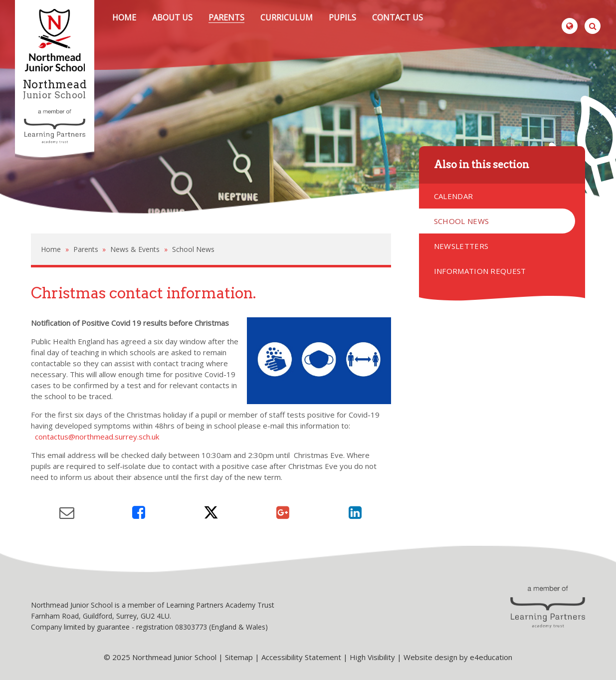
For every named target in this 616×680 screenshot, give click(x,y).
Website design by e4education (458, 657)
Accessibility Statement (301, 657)
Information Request (480, 271)
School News (193, 249)
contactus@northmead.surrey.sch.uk (97, 437)
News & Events (135, 249)
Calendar (453, 196)
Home (51, 249)
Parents (86, 249)
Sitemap (239, 657)
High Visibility (372, 657)
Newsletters (461, 246)
